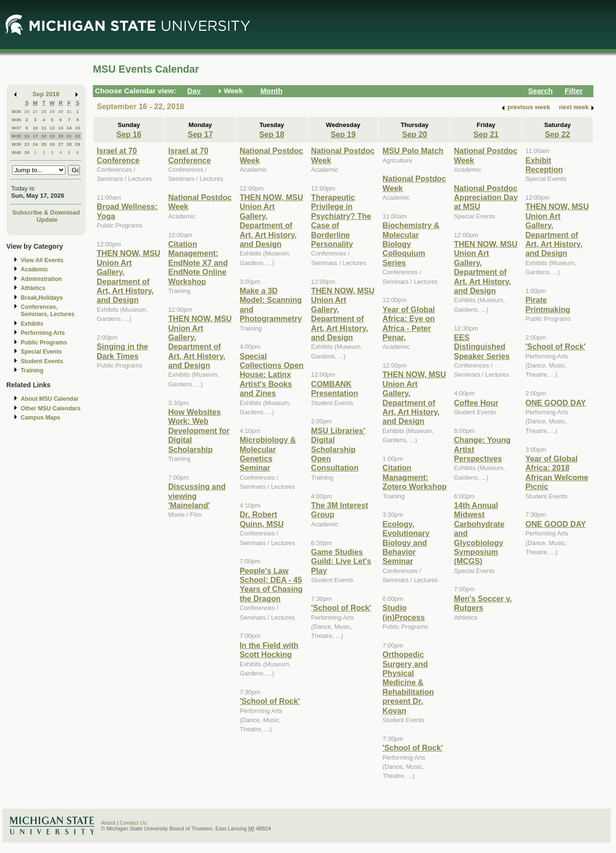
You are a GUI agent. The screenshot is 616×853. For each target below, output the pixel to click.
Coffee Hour (476, 403)
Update (47, 220)
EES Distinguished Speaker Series (482, 347)
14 (69, 128)
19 (52, 136)
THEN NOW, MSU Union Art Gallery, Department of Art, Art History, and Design (128, 276)
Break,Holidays (42, 298)
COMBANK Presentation (334, 388)
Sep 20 (414, 134)
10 (35, 128)
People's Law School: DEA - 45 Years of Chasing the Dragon (271, 585)
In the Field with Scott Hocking (269, 650)
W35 (16, 111)
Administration (41, 279)
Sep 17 (200, 134)
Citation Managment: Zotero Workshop (415, 477)
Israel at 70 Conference (118, 155)
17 (35, 136)
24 (35, 144)
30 (61, 111)
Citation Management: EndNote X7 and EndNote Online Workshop (198, 263)
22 (78, 136)
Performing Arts (43, 333)
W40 (16, 152)
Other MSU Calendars (51, 408)
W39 (16, 144)
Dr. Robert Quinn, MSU (262, 519)
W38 (16, 136)
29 (52, 111)
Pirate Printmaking (548, 304)
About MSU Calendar (50, 399)
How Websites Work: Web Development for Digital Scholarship (199, 431)
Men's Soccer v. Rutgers (483, 603)
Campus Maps (40, 418)
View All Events (42, 260)
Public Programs (44, 343)
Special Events (41, 352)
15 (78, 128)
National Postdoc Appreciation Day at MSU (486, 197)
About (108, 823)
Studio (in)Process (404, 612)
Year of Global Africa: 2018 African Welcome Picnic (557, 472)
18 (44, 136)
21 (69, 136)
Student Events (42, 361)
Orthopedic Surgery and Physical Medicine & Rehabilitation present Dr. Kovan (408, 682)
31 (69, 111)
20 (61, 136)
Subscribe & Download (46, 212)
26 (27, 111)
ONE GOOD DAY (556, 403)
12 (52, 128)
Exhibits (32, 324)
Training (32, 370)
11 (44, 128)
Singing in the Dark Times (122, 351)
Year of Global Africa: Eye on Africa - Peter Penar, (409, 323)
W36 (16, 120)
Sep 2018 (46, 94)
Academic (34, 269)
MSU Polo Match (413, 151)
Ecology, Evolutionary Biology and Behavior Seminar (406, 543)
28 (44, 111)
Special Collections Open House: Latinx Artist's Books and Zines (272, 375)
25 (44, 144)
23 (27, 144)
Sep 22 (557, 134)
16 (27, 136)
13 (61, 128)
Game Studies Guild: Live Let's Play (341, 561)
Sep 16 (129, 134)
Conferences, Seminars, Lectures (48, 311)
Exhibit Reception (544, 165)
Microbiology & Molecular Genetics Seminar (268, 454)
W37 (16, 128)
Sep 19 (343, 134)
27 (35, 111)
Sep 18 (272, 134)
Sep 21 (486, 134)
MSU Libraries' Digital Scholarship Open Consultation (338, 449)
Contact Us (133, 823)
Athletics (33, 288)
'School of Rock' (270, 701)
